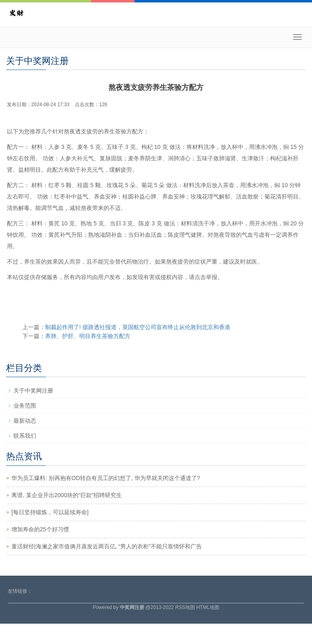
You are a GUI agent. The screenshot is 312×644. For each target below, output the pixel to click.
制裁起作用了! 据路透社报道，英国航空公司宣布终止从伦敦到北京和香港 (138, 327)
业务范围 (25, 406)
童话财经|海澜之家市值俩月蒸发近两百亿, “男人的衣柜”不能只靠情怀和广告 (107, 546)
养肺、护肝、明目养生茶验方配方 (88, 336)
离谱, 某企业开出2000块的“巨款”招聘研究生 (67, 495)
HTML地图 (208, 607)
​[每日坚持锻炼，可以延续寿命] (50, 512)
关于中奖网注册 (33, 391)
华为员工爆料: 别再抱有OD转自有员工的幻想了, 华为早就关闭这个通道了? (106, 478)
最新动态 (25, 421)
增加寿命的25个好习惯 (40, 529)
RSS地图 (185, 607)
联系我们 (25, 436)
